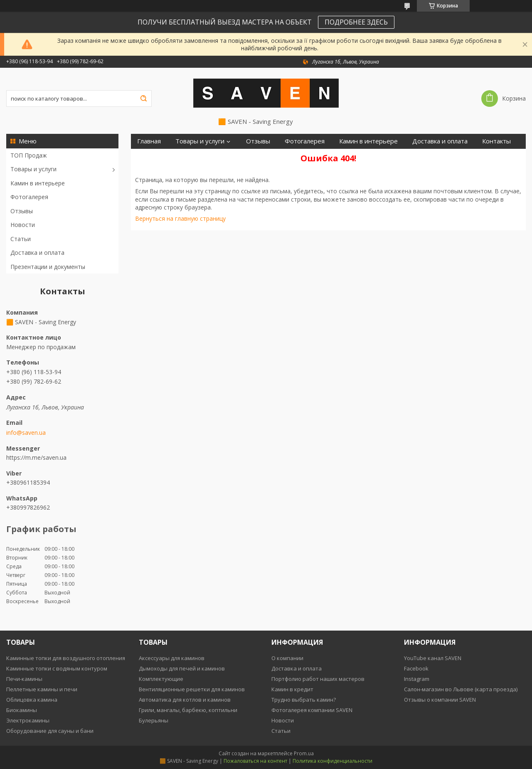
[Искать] (143, 99)
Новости (23, 225)
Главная (149, 141)
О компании (287, 658)
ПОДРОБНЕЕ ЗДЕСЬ (356, 22)
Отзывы (22, 211)
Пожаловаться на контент (255, 761)
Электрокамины (28, 720)
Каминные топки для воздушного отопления (66, 658)
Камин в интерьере (38, 183)
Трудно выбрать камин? (304, 700)
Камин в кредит (292, 689)
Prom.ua (304, 753)
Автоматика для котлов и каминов (185, 700)
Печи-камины (24, 679)
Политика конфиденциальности (332, 761)
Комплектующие (161, 679)
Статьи (21, 239)
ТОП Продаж (29, 155)
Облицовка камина (32, 700)
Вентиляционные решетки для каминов (192, 689)
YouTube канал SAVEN (433, 658)
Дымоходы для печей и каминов (182, 668)
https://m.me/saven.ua (36, 457)
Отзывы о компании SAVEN (440, 700)
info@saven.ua (26, 433)
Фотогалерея (29, 197)
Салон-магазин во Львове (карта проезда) (461, 689)
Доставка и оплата (37, 253)
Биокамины (22, 710)
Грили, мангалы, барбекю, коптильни (188, 710)
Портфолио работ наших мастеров (318, 679)
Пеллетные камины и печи (42, 689)
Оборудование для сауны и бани (50, 731)
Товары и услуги (33, 169)
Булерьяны (154, 720)
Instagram (417, 679)
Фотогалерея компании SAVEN (312, 710)
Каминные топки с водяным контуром (57, 668)
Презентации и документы (48, 267)
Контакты (496, 141)
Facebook (416, 668)
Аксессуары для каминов (172, 658)
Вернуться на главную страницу (180, 218)
